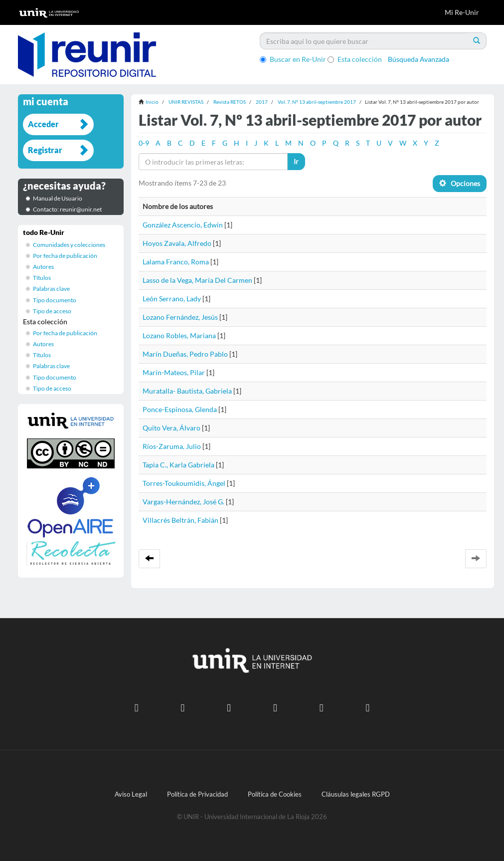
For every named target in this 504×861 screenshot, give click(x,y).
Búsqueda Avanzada (419, 59)
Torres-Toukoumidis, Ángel (184, 483)
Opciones (460, 183)
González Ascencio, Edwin (183, 225)
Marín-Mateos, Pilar (174, 372)
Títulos (42, 278)
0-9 (144, 143)
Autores (43, 267)
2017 (262, 102)
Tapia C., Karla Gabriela (178, 465)
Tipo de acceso (52, 311)
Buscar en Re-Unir (293, 59)
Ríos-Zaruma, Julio (172, 446)
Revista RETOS (230, 102)
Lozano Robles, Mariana (179, 335)
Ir (296, 161)
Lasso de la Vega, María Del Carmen (197, 280)
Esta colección (355, 59)
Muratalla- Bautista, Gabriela (187, 391)
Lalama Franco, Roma (176, 262)
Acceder (43, 124)
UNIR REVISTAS (186, 102)
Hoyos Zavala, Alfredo (177, 243)
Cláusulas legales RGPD (356, 794)
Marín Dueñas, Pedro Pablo (185, 354)
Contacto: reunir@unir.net (67, 209)
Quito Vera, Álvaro (171, 428)
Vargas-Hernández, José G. (183, 502)
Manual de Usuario (58, 198)
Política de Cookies (275, 794)
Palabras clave (51, 289)
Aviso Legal (131, 794)
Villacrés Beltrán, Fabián (180, 520)
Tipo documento (55, 300)
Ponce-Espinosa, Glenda (180, 409)
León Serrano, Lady (172, 299)
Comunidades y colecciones (69, 245)
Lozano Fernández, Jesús (180, 317)
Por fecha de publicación (65, 256)
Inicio (152, 102)
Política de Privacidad (197, 794)
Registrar (45, 150)
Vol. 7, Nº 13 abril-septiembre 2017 (317, 102)
